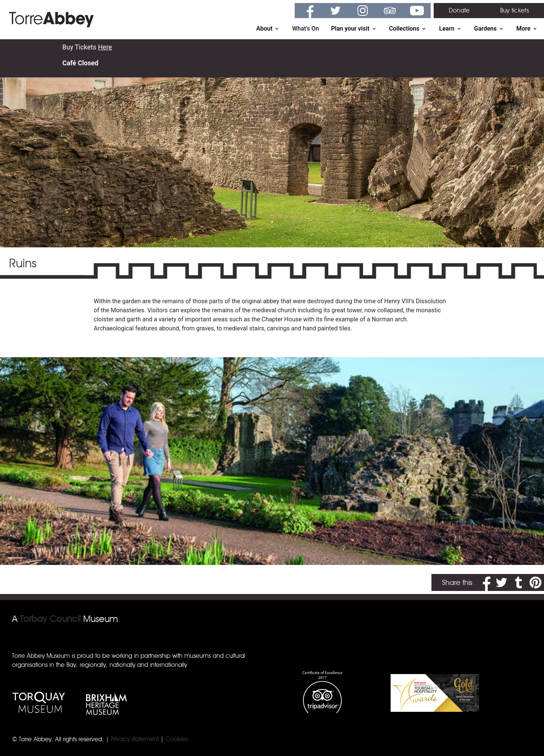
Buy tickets (515, 10)
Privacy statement (135, 739)
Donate (459, 10)
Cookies (176, 739)
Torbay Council (50, 619)
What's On (305, 29)
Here (105, 47)
